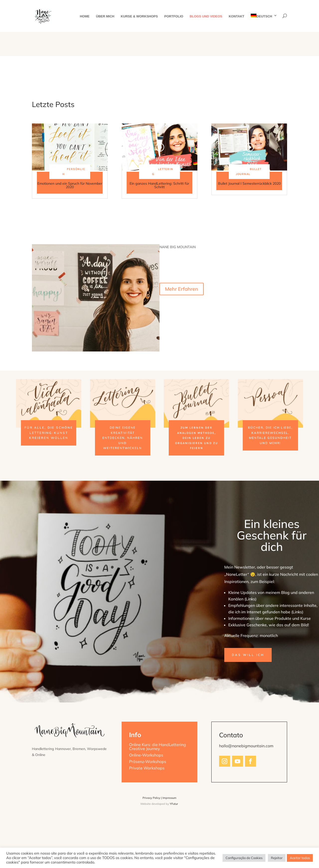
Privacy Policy (151, 798)
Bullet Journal (249, 171)
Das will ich (248, 655)
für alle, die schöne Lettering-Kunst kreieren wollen (49, 433)
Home (85, 16)
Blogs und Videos (206, 16)
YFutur (174, 804)
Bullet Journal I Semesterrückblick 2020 (249, 183)
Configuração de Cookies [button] (244, 858)
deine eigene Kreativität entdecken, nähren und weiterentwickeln (123, 438)
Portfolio (174, 16)
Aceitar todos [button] (300, 858)
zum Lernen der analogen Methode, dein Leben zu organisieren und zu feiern (197, 438)
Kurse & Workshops (139, 16)
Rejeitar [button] (277, 858)
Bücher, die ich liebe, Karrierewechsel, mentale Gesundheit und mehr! (270, 435)
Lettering (163, 171)
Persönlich (74, 171)
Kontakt (237, 16)
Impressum (169, 798)
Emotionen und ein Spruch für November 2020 (70, 185)
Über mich (105, 16)
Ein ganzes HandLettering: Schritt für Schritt (159, 185)
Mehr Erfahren (182, 289)
